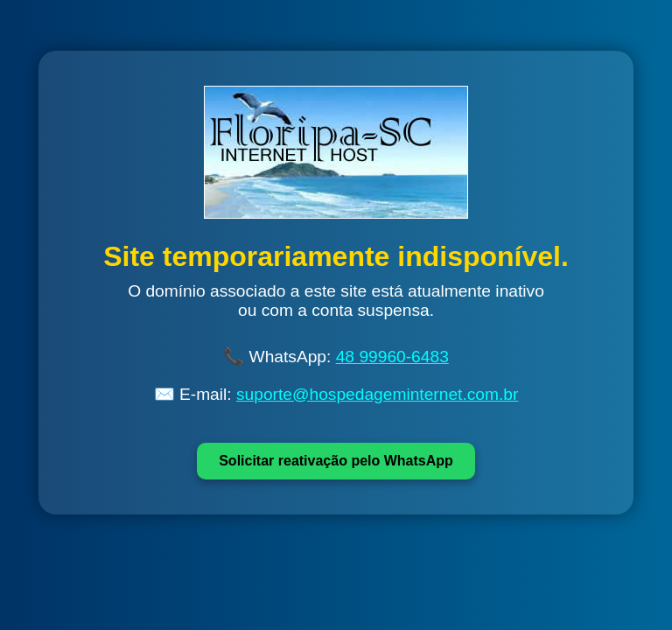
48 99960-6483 (392, 357)
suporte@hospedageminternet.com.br (377, 394)
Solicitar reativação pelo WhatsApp (336, 461)
